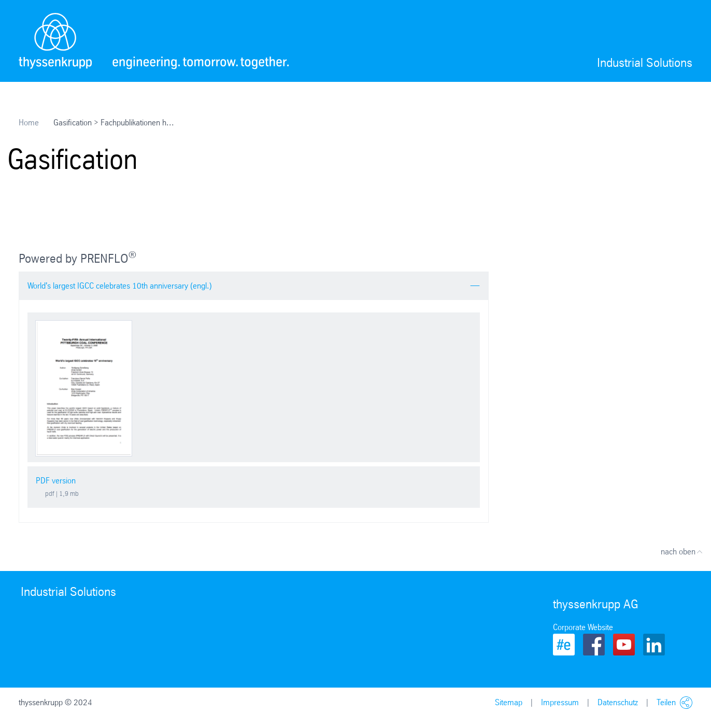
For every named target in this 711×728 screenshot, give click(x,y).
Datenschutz (618, 702)
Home (29, 123)
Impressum (560, 702)
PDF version (56, 481)
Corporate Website (583, 627)
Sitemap (509, 702)
